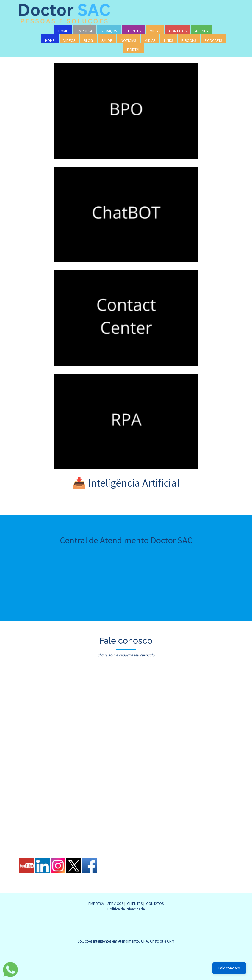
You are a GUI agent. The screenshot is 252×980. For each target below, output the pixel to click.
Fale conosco (229, 968)
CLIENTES (133, 31)
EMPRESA (84, 31)
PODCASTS (213, 41)
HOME (63, 31)
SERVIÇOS (109, 31)
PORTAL (134, 50)
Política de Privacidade (126, 909)
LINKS (168, 41)
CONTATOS (178, 31)
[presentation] (69, 820)
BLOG (88, 41)
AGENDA (202, 31)
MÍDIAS (155, 31)
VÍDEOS (69, 41)
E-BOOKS (189, 41)
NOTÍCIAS (128, 41)
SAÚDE (107, 41)
